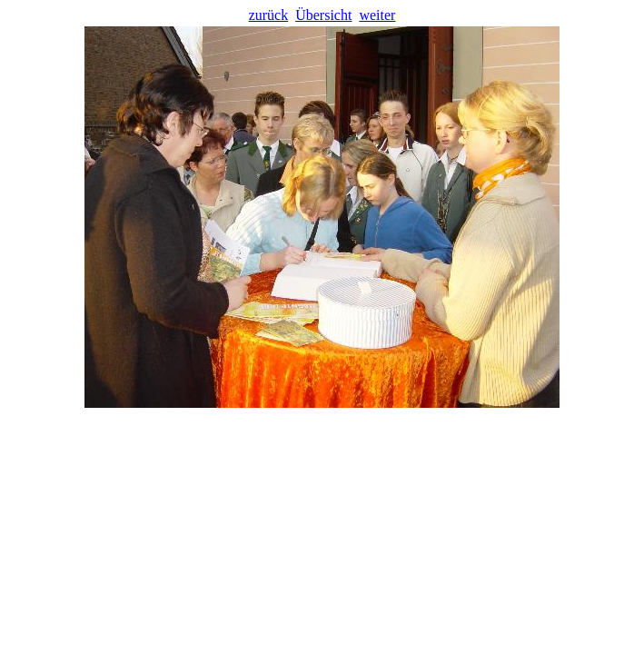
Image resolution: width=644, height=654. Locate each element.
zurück (269, 15)
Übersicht (323, 15)
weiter (377, 15)
